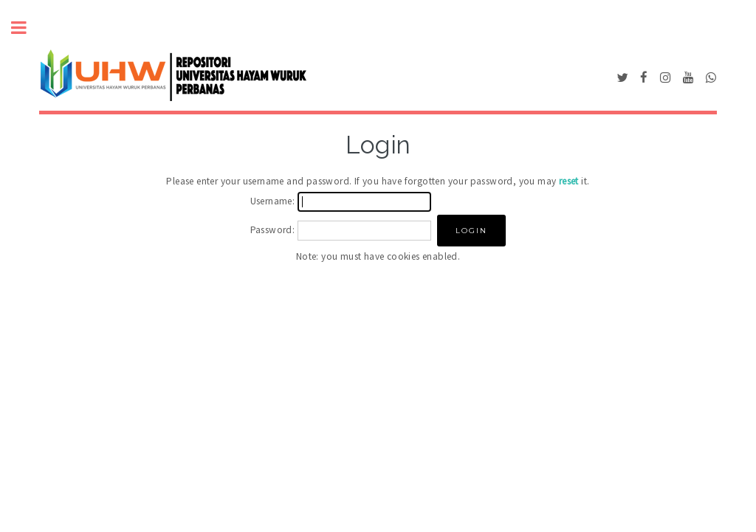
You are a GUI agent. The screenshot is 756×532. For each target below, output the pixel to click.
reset (569, 181)
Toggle (27, 28)
